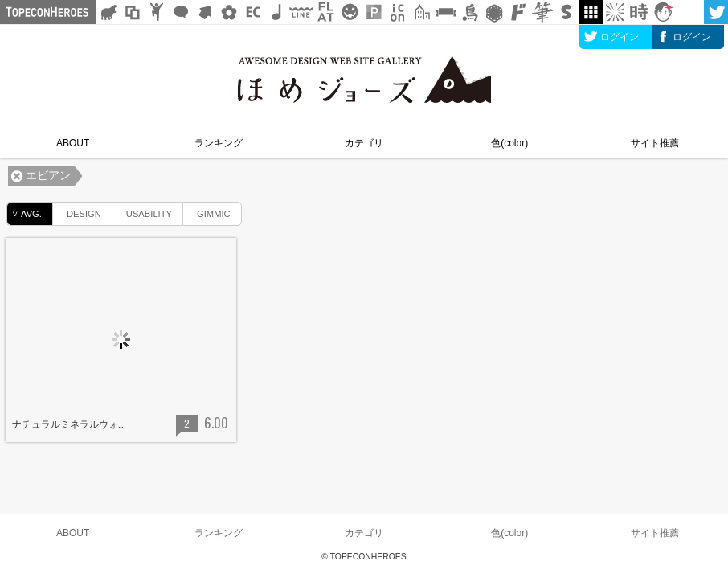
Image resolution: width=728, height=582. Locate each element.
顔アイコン (663, 12)
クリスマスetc (350, 12)
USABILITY (142, 211)
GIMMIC (207, 211)
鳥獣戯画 (470, 12)
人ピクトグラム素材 (157, 12)
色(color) (509, 143)
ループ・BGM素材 (277, 12)
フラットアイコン (325, 12)
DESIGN (77, 211)
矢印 (205, 12)
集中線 (615, 12)
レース (494, 12)
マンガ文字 (518, 12)
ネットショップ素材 (253, 12)
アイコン (398, 12)
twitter (716, 12)
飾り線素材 (301, 12)
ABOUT (73, 143)
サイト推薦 (655, 143)
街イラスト (422, 12)
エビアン (48, 176)
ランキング (219, 143)
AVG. (25, 214)
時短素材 (639, 12)
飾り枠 (133, 12)
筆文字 (542, 12)
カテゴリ (364, 143)
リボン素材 (446, 12)
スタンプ (566, 12)
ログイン (620, 37)
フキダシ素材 (181, 12)
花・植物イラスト (229, 12)
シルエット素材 (108, 12)
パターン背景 (374, 12)
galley (591, 12)
